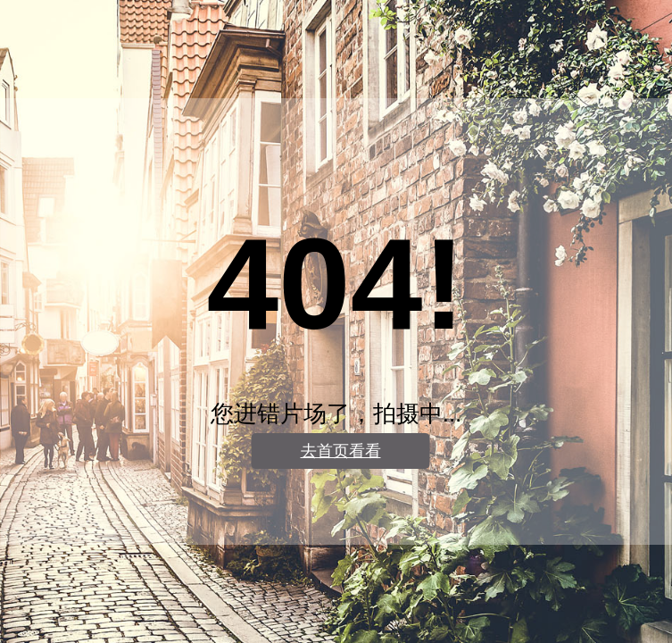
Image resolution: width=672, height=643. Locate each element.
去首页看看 (341, 451)
